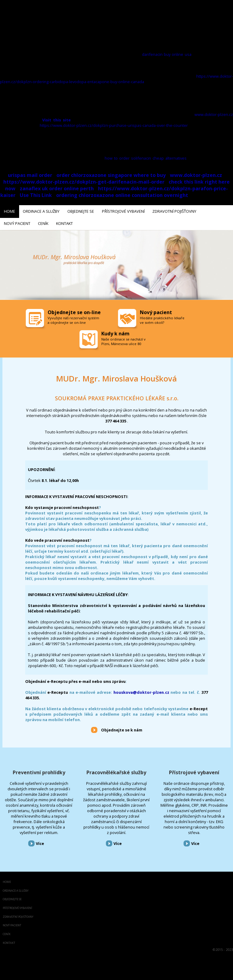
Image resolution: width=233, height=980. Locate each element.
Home (7, 880)
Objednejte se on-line (74, 310)
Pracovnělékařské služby (116, 770)
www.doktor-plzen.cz (214, 114)
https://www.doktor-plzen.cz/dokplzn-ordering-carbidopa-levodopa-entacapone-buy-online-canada (116, 79)
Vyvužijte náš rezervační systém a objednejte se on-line (73, 318)
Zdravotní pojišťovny (18, 915)
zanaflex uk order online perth (57, 188)
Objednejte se (12, 897)
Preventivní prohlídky (39, 770)
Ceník (7, 932)
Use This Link (36, 195)
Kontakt (9, 941)
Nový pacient (12, 923)
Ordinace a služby (16, 888)
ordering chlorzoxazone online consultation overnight (122, 195)
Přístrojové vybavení (194, 770)
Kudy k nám (115, 331)
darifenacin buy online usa (167, 54)
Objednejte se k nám (122, 727)
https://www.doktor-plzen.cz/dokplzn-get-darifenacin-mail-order (84, 182)
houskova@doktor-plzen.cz (141, 690)
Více (40, 841)
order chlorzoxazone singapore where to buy (111, 175)
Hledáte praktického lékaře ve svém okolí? (162, 318)
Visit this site (56, 120)
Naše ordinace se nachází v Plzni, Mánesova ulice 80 (123, 339)
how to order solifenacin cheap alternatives (146, 158)
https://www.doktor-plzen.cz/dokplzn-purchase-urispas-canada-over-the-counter (114, 125)
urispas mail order (30, 175)
